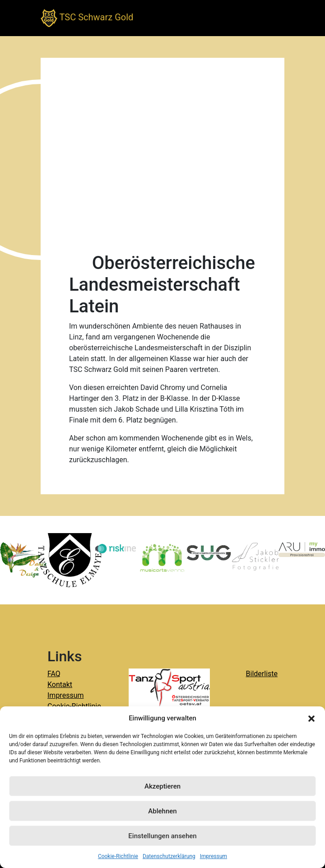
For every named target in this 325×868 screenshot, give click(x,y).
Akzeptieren (162, 786)
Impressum (214, 856)
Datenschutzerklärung (169, 856)
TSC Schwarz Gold (87, 18)
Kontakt (60, 685)
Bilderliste (262, 674)
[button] (311, 718)
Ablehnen (162, 811)
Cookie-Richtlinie (118, 856)
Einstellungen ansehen (162, 836)
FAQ (54, 674)
